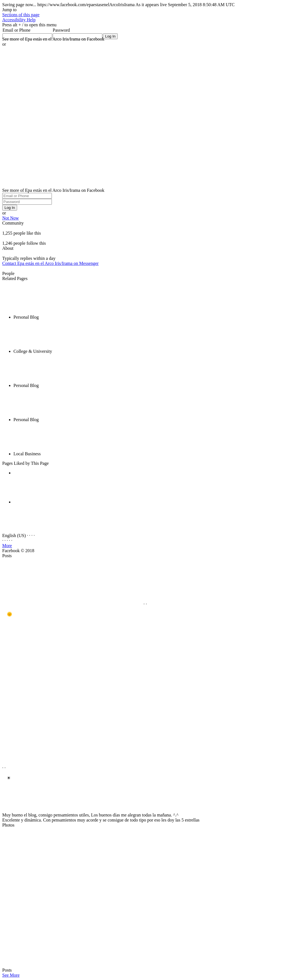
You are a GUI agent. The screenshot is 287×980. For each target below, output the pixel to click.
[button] (21, 15)
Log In (10, 208)
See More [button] (11, 975)
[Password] (27, 202)
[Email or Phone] (27, 196)
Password (61, 30)
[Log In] (110, 36)
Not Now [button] (11, 218)
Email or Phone (17, 30)
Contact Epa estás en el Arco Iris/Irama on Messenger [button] (50, 263)
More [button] (7, 546)
